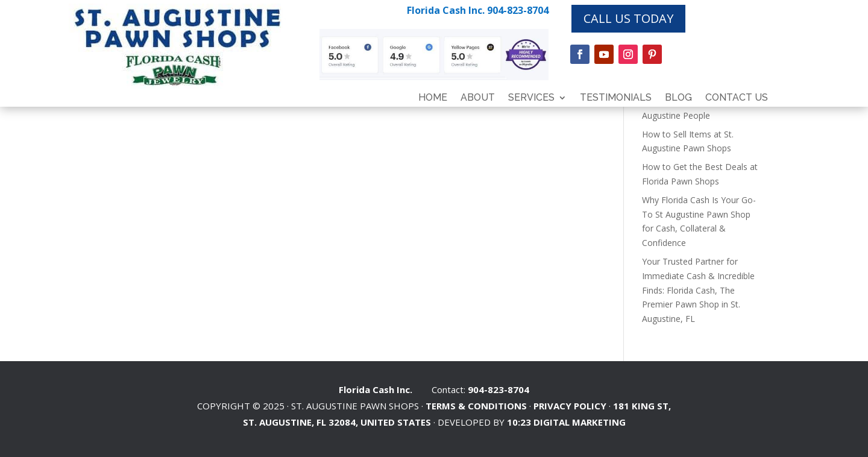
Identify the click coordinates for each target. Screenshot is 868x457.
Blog (678, 98)
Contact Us (737, 98)
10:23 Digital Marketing (566, 422)
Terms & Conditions (476, 406)
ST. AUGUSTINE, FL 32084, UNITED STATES (337, 422)
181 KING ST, (642, 406)
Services (531, 98)
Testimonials (616, 98)
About (478, 98)
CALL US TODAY (628, 18)
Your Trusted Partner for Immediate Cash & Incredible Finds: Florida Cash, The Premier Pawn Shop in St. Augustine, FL (698, 290)
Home (433, 98)
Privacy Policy (570, 406)
